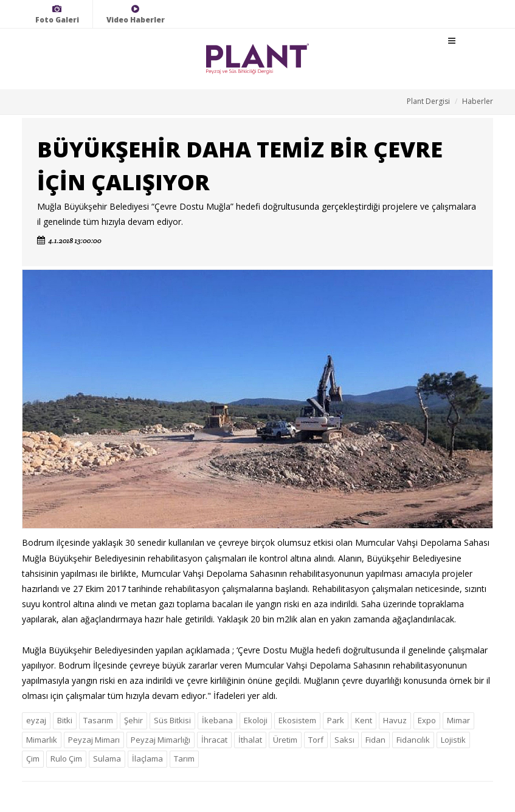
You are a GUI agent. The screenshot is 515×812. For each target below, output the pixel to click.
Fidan (375, 740)
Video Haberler (136, 14)
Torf (316, 740)
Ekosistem (297, 720)
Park (336, 720)
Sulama (107, 759)
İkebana (217, 720)
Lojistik (453, 740)
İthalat (250, 740)
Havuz (395, 720)
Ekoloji (256, 720)
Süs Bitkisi (172, 720)
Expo (427, 720)
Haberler (478, 101)
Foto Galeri (57, 14)
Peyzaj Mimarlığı (161, 740)
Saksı (344, 740)
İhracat (214, 740)
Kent (364, 720)
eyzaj (36, 720)
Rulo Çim (66, 759)
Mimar (458, 720)
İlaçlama (147, 759)
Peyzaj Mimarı (94, 740)
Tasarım (98, 720)
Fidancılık (413, 740)
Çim (33, 759)
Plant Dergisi (428, 101)
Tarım (184, 759)
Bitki (65, 720)
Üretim (285, 740)
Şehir (133, 720)
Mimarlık (42, 740)
